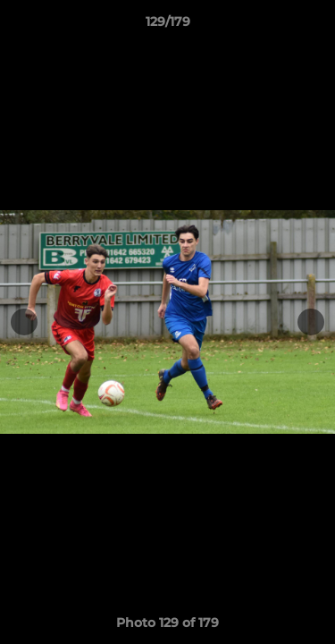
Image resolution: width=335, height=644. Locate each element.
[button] (314, 26)
